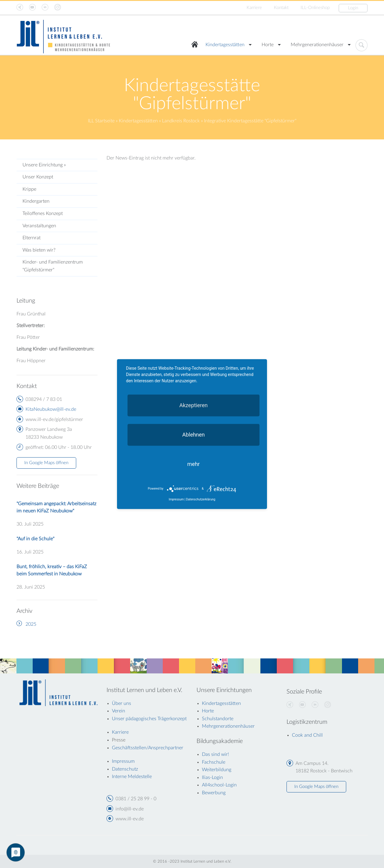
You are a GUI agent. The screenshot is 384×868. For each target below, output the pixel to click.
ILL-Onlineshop (315, 8)
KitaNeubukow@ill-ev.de (51, 409)
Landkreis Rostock (181, 121)
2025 (31, 624)
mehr (193, 464)
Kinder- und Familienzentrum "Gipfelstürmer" (53, 266)
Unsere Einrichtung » (44, 165)
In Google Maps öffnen (46, 463)
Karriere (254, 8)
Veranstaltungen (39, 226)
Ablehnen (193, 434)
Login (353, 8)
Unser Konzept (38, 177)
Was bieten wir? (39, 250)
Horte (268, 45)
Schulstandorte (218, 719)
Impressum (176, 499)
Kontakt (281, 8)
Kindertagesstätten (225, 45)
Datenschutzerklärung (201, 499)
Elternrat (31, 238)
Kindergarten (36, 201)
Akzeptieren (194, 405)
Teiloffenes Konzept (43, 213)
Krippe (29, 189)
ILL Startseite (101, 121)
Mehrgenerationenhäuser (317, 45)
